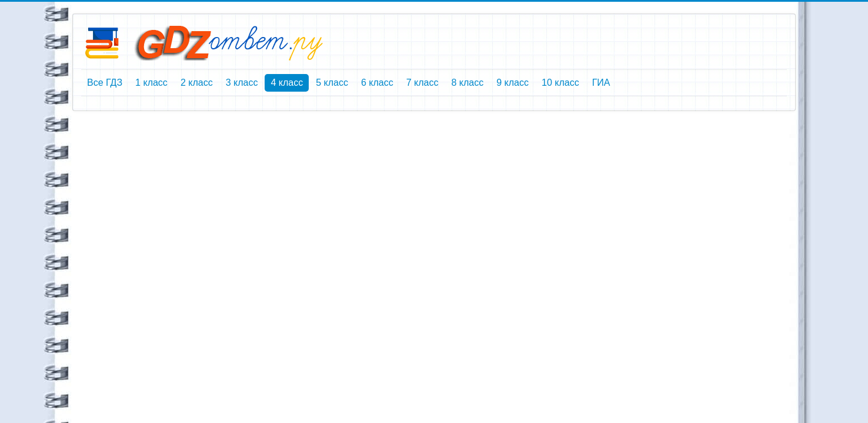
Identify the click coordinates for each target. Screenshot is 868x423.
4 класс (287, 83)
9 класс (513, 83)
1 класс (151, 83)
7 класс (423, 83)
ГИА (601, 83)
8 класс (467, 83)
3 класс (242, 83)
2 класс (197, 83)
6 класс (377, 83)
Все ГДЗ (105, 83)
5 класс (332, 83)
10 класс (560, 83)
